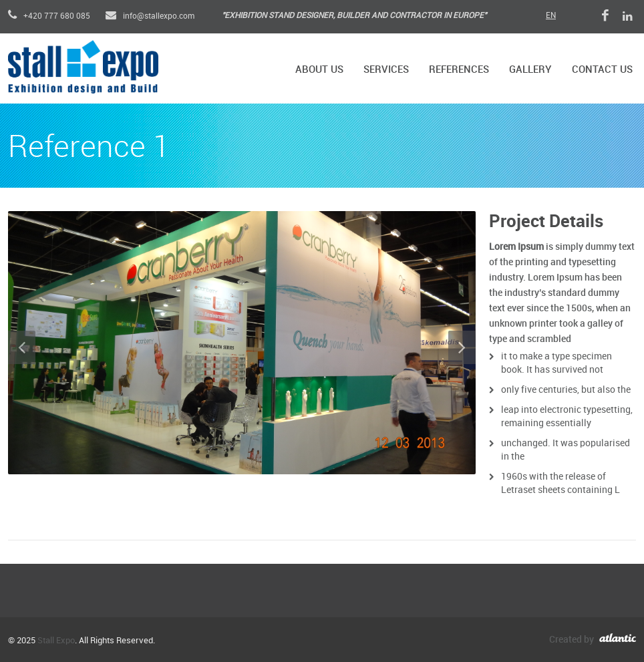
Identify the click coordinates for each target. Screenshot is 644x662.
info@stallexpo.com (150, 16)
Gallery (530, 70)
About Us (319, 70)
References (459, 70)
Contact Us (602, 70)
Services (386, 70)
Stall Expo (56, 641)
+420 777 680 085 (49, 16)
